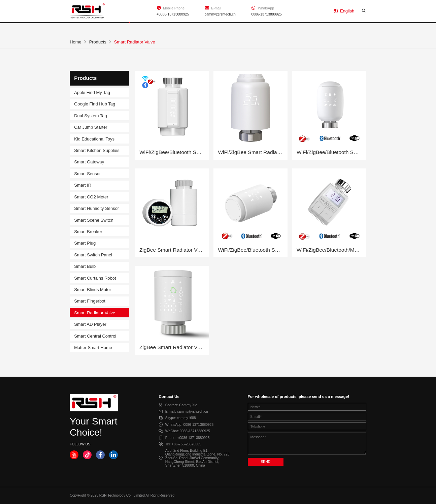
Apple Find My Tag (92, 92)
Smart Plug (85, 243)
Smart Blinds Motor (93, 290)
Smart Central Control (95, 336)
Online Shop (350, 28)
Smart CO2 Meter (91, 197)
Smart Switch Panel (93, 255)
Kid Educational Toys (94, 139)
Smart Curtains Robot (95, 278)
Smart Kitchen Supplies (97, 150)
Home (80, 28)
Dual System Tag (91, 116)
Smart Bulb (85, 266)
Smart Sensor (87, 174)
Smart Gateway (89, 162)
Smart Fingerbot (90, 301)
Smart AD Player (90, 324)
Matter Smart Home (93, 348)
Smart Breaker (88, 232)
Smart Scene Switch (94, 220)
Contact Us (291, 28)
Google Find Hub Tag (95, 104)
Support (183, 28)
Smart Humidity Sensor (96, 208)
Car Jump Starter (91, 127)
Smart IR (83, 185)
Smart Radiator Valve (95, 313)
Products (130, 28)
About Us (235, 28)
